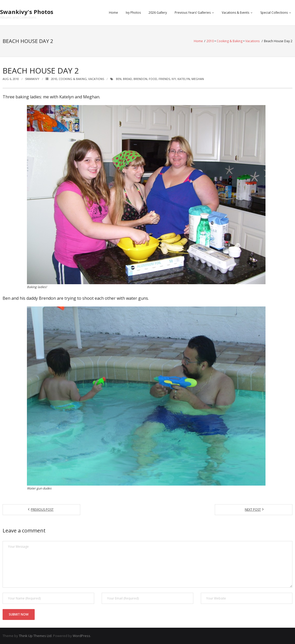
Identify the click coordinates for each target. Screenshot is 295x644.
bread (127, 79)
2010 (210, 41)
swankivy (32, 79)
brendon (140, 79)
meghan (198, 79)
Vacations (252, 41)
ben (119, 79)
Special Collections (274, 13)
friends (164, 79)
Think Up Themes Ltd (35, 636)
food (153, 79)
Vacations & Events (235, 13)
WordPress (82, 636)
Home (113, 13)
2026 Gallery (158, 13)
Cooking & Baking (230, 41)
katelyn (184, 79)
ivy (174, 79)
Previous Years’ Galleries (193, 13)
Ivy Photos (133, 13)
